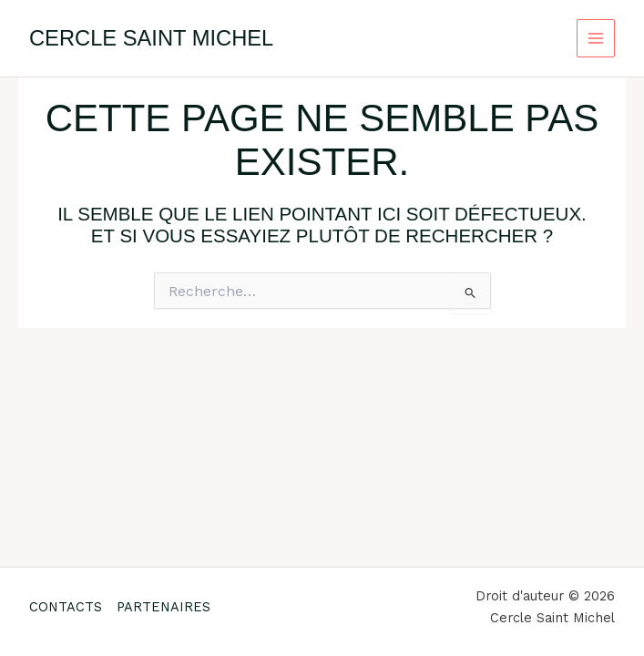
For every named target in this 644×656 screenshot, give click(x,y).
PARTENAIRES (164, 607)
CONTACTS (66, 607)
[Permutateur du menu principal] (596, 39)
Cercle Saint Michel (151, 38)
